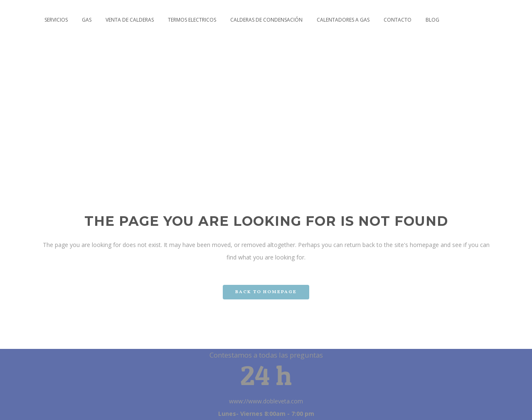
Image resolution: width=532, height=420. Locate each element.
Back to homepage (266, 292)
